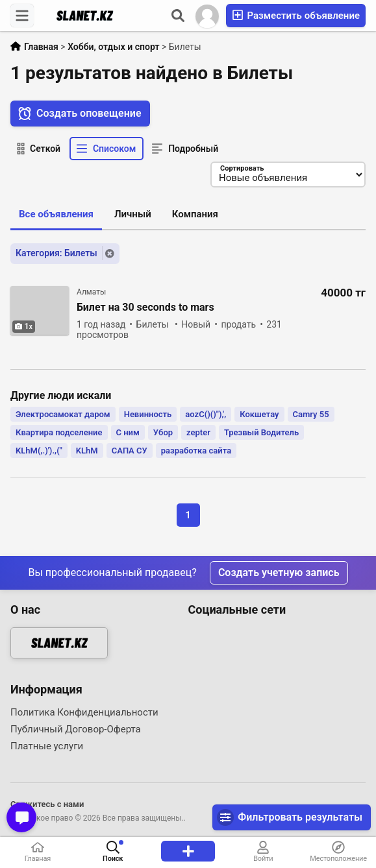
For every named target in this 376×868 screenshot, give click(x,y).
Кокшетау (259, 414)
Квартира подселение (59, 432)
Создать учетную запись (279, 573)
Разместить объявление (296, 15)
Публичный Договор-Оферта (76, 729)
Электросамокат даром (63, 414)
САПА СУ (130, 451)
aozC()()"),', (206, 414)
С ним (128, 432)
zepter (198, 432)
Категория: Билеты (56, 253)
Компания (195, 215)
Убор (163, 432)
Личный (133, 215)
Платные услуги (47, 746)
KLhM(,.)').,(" (39, 451)
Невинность (148, 414)
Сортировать (241, 169)
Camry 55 (311, 414)
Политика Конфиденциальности (84, 712)
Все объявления (56, 215)
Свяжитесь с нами (47, 804)
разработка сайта (196, 451)
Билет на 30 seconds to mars (145, 307)
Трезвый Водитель (261, 432)
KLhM (87, 451)
